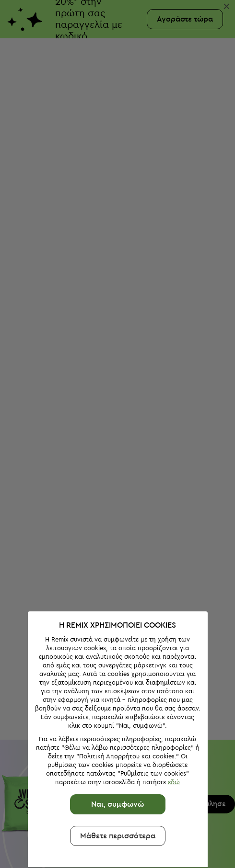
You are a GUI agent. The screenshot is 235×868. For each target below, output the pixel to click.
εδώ (171, 727)
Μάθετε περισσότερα (115, 780)
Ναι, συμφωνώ (115, 749)
